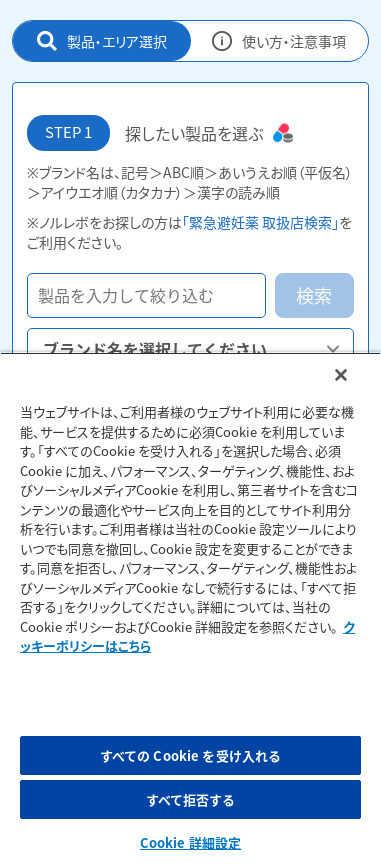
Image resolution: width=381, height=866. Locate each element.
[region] (190, 609)
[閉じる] (341, 375)
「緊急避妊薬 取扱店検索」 (260, 222)
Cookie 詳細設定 (190, 842)
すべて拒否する (191, 799)
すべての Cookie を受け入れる (190, 755)
